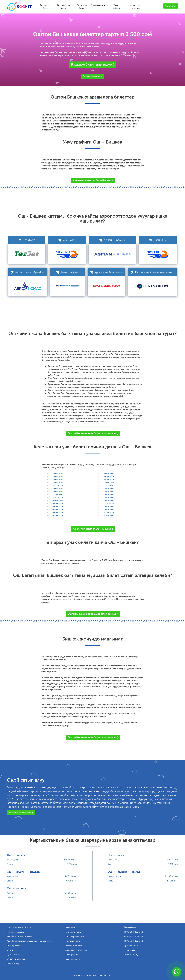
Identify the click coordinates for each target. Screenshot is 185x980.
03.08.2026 (58, 507)
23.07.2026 (58, 474)
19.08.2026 (109, 510)
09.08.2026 (109, 480)
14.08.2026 (109, 495)
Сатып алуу (171, 6)
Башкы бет (71, 927)
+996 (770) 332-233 (133, 936)
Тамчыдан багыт (82, 7)
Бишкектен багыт (45, 7)
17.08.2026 (109, 504)
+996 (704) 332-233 (133, 941)
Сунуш (10, 950)
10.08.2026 (109, 483)
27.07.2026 (58, 486)
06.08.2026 (58, 516)
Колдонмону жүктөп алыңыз (136, 7)
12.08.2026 (109, 489)
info (131, 954)
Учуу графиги (116, 7)
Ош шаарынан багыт (64, 7)
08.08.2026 (109, 477)
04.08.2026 (58, 510)
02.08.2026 (58, 504)
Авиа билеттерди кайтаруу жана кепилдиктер (29, 941)
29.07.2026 (58, 492)
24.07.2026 (58, 477)
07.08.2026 (109, 474)
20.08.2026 (109, 513)
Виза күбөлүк (13, 945)
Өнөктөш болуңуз (16, 959)
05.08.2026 (58, 513)
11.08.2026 (109, 486)
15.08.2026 (109, 498)
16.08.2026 (109, 501)
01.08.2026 (58, 501)
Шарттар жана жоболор (19, 927)
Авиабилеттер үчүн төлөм (20, 936)
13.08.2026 (109, 492)
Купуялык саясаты (16, 932)
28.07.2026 (58, 489)
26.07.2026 (58, 483)
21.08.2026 (109, 516)
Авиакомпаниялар (99, 5)
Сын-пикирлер (73, 959)
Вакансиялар (13, 963)
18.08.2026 (109, 507)
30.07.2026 (58, 495)
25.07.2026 (58, 480)
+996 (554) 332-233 (133, 932)
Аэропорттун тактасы (76, 950)
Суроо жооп (13, 954)
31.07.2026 (58, 498)
